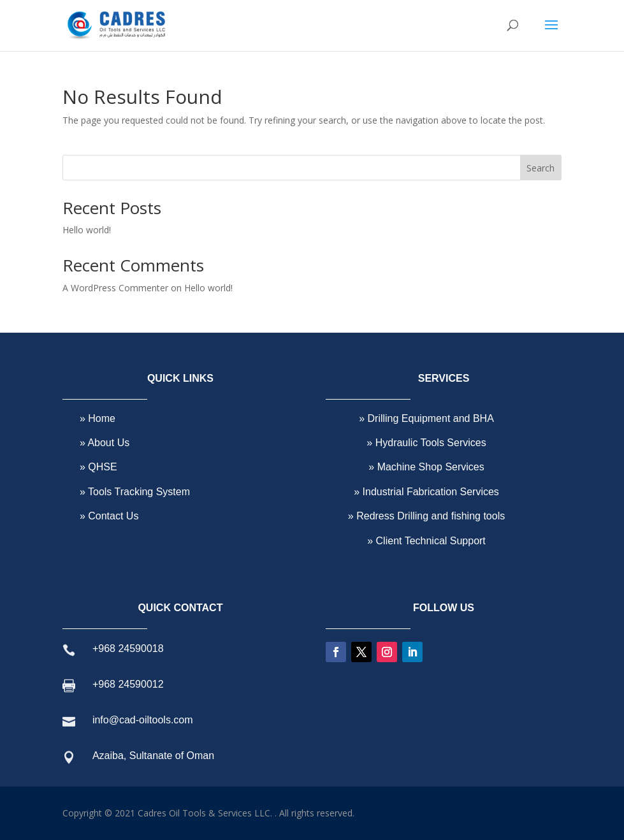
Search (541, 168)
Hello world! (87, 230)
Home (100, 418)
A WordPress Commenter (115, 288)
